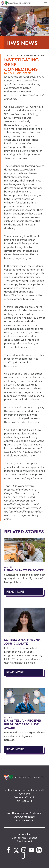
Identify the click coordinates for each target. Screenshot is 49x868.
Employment (25, 841)
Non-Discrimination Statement (24, 813)
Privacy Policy (25, 820)
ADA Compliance (24, 817)
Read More (15, 591)
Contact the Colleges (24, 838)
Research (30, 55)
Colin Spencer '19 (20, 73)
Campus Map (24, 834)
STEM (41, 55)
